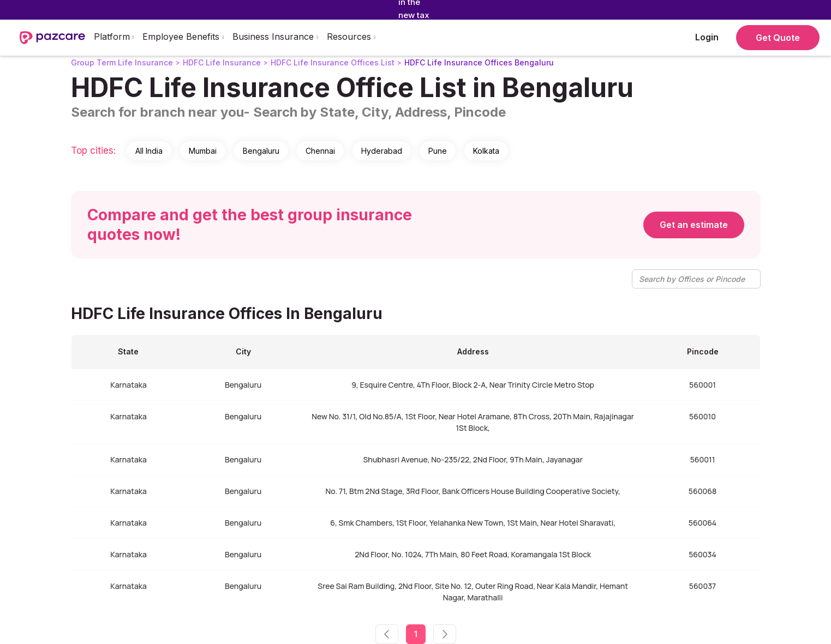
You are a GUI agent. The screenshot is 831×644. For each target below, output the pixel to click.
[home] (52, 38)
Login (707, 37)
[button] (114, 38)
